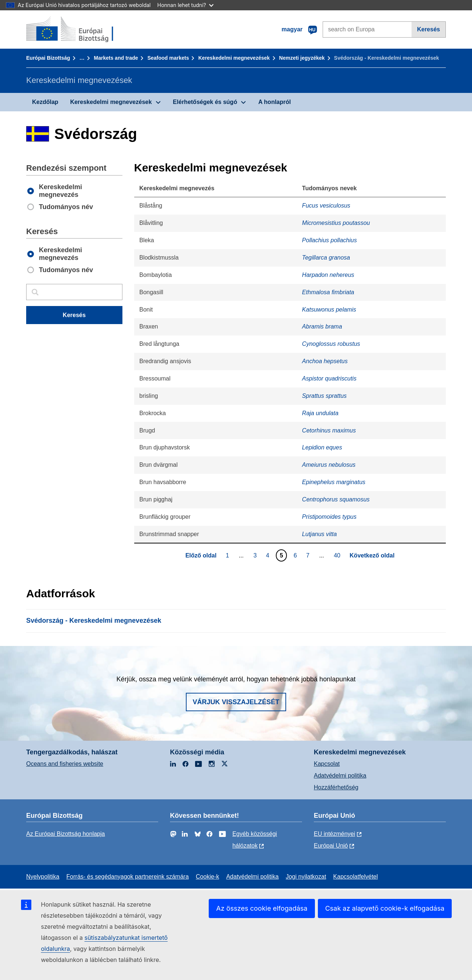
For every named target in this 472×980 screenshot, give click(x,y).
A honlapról (274, 102)
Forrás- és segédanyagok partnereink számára (128, 877)
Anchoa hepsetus (325, 361)
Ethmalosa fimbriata (328, 292)
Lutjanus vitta (319, 534)
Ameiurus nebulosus (329, 465)
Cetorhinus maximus (329, 430)
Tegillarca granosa (326, 258)
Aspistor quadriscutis (329, 378)
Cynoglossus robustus (331, 344)
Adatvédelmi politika (340, 776)
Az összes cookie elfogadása (262, 908)
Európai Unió (331, 846)
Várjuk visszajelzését (236, 702)
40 (338, 555)
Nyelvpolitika (43, 877)
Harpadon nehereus (328, 275)
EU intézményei (334, 834)
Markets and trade (116, 58)
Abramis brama (322, 326)
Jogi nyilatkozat (306, 877)
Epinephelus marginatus (334, 482)
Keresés (428, 29)
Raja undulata (320, 413)
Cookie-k (207, 877)
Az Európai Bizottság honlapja (65, 834)
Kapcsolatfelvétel (356, 877)
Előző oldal (201, 555)
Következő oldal (372, 555)
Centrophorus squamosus (336, 499)
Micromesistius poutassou (336, 223)
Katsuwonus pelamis (329, 310)
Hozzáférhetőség (336, 787)
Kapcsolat (327, 764)
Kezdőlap (45, 102)
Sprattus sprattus (324, 396)
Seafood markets (168, 58)
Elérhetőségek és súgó (205, 102)
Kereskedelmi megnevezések (234, 58)
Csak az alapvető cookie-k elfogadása (385, 908)
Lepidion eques (322, 447)
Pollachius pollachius (329, 240)
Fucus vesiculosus (326, 206)
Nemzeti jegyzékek (302, 58)
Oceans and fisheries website (65, 764)
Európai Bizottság (48, 58)
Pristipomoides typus (329, 517)
